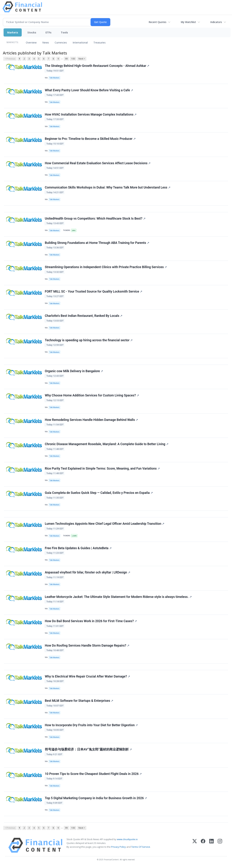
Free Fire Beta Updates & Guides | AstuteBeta (78, 548)
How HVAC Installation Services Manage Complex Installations (91, 114)
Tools (64, 32)
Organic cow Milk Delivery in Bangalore (74, 371)
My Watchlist (188, 22)
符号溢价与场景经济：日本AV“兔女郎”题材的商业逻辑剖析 (88, 749)
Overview (31, 43)
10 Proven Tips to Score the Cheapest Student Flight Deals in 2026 (93, 774)
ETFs (48, 32)
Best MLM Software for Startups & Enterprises (79, 701)
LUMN (74, 536)
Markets (13, 32)
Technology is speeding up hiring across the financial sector (89, 340)
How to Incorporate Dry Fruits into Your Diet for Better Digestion (91, 725)
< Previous (10, 59)
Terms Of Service (141, 847)
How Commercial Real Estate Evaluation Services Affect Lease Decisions (98, 163)
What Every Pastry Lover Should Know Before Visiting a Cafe (89, 90)
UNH (74, 230)
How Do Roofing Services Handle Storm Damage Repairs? (87, 646)
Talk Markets (54, 78)
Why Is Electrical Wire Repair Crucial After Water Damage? (87, 676)
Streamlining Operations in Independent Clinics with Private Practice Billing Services (106, 267)
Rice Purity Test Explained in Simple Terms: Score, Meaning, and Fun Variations (102, 469)
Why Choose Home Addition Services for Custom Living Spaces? (92, 395)
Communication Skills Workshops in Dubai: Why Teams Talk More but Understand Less (108, 187)
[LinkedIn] (211, 845)
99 (66, 59)
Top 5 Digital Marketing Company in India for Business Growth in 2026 (96, 798)
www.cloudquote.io (127, 839)
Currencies (61, 43)
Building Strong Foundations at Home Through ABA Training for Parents (97, 243)
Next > (82, 59)
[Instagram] (220, 845)
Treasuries (100, 43)
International (80, 43)
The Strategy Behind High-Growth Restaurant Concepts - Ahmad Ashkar (97, 66)
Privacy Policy (119, 847)
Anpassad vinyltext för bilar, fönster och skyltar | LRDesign (87, 572)
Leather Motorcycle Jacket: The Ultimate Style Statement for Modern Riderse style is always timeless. (118, 597)
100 (73, 59)
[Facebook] (203, 845)
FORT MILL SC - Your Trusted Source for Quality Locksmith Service (93, 291)
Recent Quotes (158, 22)
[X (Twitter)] (195, 845)
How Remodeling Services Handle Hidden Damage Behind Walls (91, 420)
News (46, 43)
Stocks (32, 32)
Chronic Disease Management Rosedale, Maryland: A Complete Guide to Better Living (107, 444)
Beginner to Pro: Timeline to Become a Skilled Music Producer (90, 139)
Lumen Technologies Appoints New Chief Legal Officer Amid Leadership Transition (105, 524)
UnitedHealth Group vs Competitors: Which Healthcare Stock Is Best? (95, 219)
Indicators (216, 22)
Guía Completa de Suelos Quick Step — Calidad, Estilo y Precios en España (99, 493)
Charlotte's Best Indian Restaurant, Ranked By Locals (84, 316)
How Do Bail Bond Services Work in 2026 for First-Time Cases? (91, 621)
